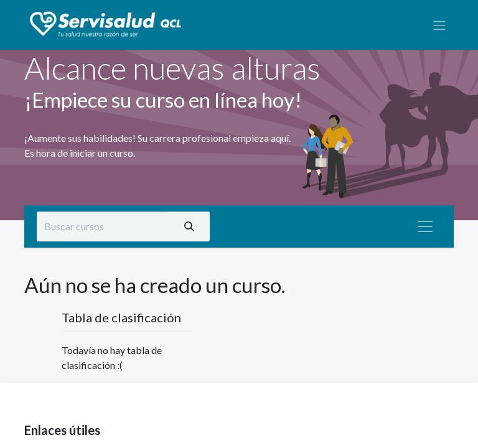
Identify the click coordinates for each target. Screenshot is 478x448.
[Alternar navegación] (439, 25)
